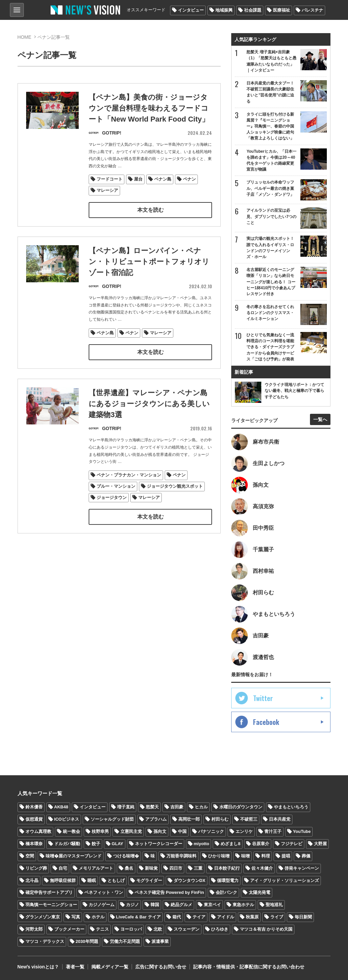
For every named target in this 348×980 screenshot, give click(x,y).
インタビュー (191, 10)
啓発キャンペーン (302, 868)
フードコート (109, 179)
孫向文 (160, 831)
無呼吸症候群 (63, 880)
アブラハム (156, 819)
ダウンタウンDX (190, 880)
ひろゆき (220, 929)
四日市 (176, 868)
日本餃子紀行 (227, 868)
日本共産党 (280, 819)
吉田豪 (177, 807)
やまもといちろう (291, 807)
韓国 (155, 905)
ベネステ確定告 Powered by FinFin (169, 892)
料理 (266, 856)
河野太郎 (34, 929)
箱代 (177, 917)
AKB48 (61, 807)
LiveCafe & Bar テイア (138, 917)
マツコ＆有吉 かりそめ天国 (266, 929)
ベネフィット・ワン (104, 892)
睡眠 (92, 880)
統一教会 (71, 831)
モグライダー (149, 880)
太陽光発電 (260, 892)
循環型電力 (228, 880)
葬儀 (306, 856)
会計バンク (226, 892)
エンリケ (244, 831)
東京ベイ (212, 905)
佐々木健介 (262, 868)
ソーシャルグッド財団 (112, 819)
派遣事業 (160, 941)
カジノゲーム (102, 905)
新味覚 (151, 868)
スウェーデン (187, 929)
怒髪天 (152, 807)
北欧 (158, 929)
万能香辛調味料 (181, 856)
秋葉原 (252, 917)
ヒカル (201, 807)
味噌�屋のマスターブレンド (74, 856)
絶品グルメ (181, 905)
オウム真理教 (38, 831)
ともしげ (116, 880)
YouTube (302, 831)
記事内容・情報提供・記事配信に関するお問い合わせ (249, 967)
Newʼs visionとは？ (38, 967)
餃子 (96, 844)
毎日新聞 (303, 917)
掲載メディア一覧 (110, 967)
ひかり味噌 (219, 856)
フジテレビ (292, 844)
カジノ (132, 905)
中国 (182, 831)
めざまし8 (230, 844)
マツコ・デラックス (45, 941)
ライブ (277, 917)
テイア (199, 917)
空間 (30, 856)
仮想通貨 (34, 819)
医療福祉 (282, 10)
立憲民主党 (131, 831)
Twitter (263, 698)
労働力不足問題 (125, 941)
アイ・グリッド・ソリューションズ (284, 880)
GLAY (118, 844)
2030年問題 (87, 941)
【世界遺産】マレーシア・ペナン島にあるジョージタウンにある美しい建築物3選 (149, 418)
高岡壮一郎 (189, 819)
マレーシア (107, 191)
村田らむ (220, 819)
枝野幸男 (100, 831)
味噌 (245, 856)
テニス (102, 929)
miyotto (202, 844)
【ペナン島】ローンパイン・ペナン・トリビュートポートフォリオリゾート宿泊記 (149, 275)
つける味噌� (126, 856)
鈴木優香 (34, 807)
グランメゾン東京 (43, 917)
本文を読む (151, 210)
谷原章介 (261, 844)
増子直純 (126, 807)
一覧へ (320, 419)
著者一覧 (75, 967)
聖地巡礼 (274, 905)
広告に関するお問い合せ (161, 967)
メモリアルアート (96, 868)
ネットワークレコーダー (159, 844)
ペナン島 (163, 179)
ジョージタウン (112, 511)
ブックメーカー (69, 929)
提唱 (286, 856)
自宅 (63, 868)
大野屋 (320, 844)
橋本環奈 (34, 844)
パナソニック (211, 831)
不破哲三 (249, 819)
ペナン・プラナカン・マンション (129, 489)
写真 (76, 917)
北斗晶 (32, 880)
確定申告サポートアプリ (49, 892)
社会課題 (253, 10)
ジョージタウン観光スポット (175, 500)
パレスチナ (312, 10)
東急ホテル (243, 905)
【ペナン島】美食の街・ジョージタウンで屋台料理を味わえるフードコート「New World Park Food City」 (149, 109)
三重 (198, 868)
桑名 (129, 868)
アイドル (226, 917)
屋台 (138, 179)
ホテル (98, 917)
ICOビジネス (67, 819)
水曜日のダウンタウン (241, 807)
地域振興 (224, 10)
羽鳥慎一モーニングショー (51, 905)
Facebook (266, 722)
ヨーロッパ (131, 929)
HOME (24, 37)
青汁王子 (273, 831)
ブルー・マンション (116, 500)
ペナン (189, 179)
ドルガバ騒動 (67, 844)
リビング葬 (36, 868)
